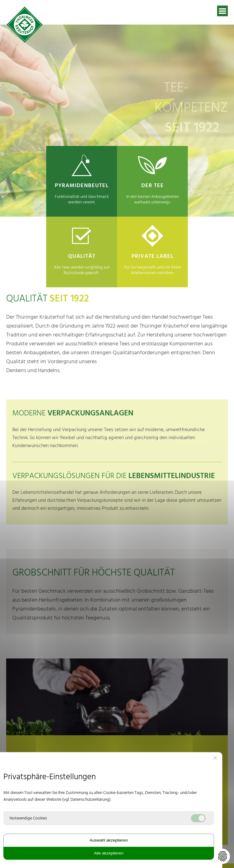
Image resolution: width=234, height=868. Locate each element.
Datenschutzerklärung (90, 799)
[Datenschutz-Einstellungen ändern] (222, 856)
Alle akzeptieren (109, 853)
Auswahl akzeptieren (109, 840)
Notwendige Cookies (28, 818)
